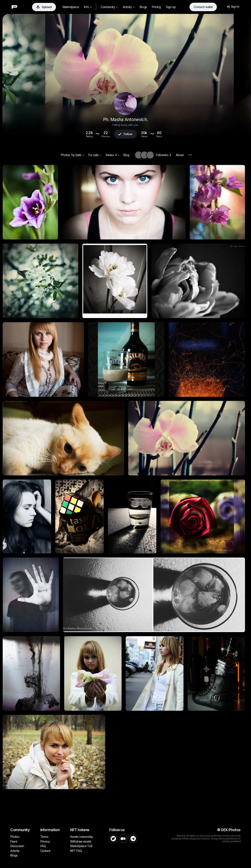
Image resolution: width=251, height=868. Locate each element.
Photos (65, 155)
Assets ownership (82, 837)
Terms (44, 837)
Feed (14, 841)
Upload (44, 7)
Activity (129, 7)
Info (88, 7)
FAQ (43, 846)
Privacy (45, 841)
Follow (125, 134)
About (180, 155)
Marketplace (71, 7)
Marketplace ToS (81, 846)
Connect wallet (203, 7)
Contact (45, 851)
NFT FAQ (76, 851)
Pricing (156, 7)
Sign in (233, 7)
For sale (95, 155)
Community (109, 7)
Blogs (143, 7)
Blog (126, 155)
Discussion (17, 846)
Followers (164, 155)
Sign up (171, 7)
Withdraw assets (81, 841)
